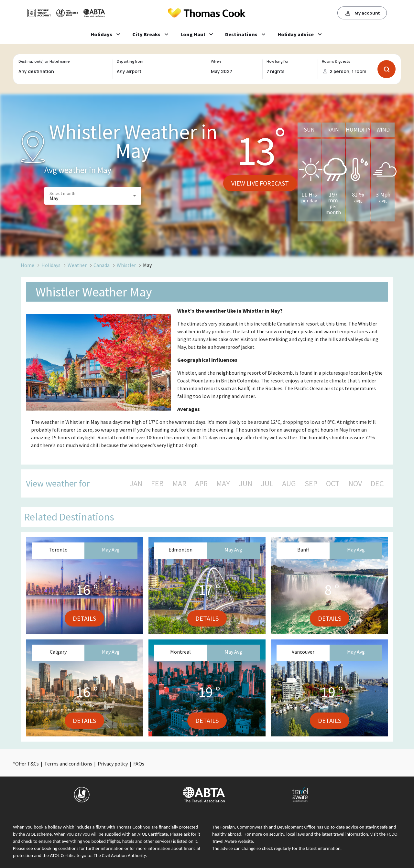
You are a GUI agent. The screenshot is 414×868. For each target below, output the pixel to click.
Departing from (130, 61)
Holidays (51, 265)
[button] (93, 196)
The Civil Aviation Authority (120, 855)
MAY (223, 484)
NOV (355, 484)
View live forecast (260, 183)
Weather (77, 265)
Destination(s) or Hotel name (44, 61)
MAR (179, 484)
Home (27, 265)
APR (201, 484)
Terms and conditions (68, 764)
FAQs (139, 764)
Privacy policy (113, 764)
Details (84, 618)
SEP (311, 484)
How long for (278, 61)
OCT (333, 484)
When (216, 61)
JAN (136, 484)
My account (362, 13)
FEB (157, 484)
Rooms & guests (336, 61)
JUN (246, 484)
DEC (377, 484)
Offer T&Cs (27, 764)
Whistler (126, 265)
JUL (267, 484)
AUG (289, 484)
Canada (102, 265)
